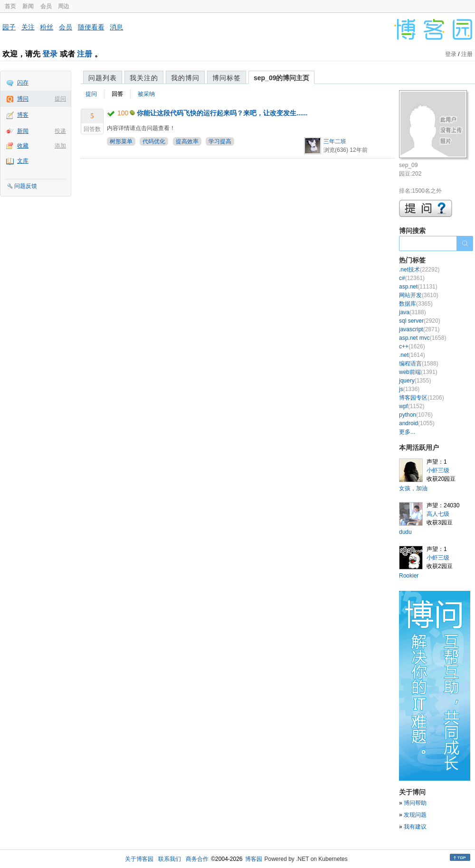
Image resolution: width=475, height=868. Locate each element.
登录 (50, 54)
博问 (23, 99)
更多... (407, 432)
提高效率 (187, 141)
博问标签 (227, 78)
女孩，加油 (413, 488)
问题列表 (103, 78)
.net (412, 355)
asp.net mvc (423, 338)
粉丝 (47, 27)
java (413, 312)
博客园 (254, 859)
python (416, 415)
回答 (117, 94)
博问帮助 (415, 803)
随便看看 (91, 27)
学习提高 (220, 141)
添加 (60, 146)
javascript (419, 329)
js (409, 389)
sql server (420, 321)
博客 (23, 115)
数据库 (416, 304)
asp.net (418, 287)
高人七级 (438, 514)
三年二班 (335, 141)
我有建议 (415, 827)
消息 (116, 27)
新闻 (28, 6)
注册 (85, 54)
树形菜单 (121, 141)
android (417, 423)
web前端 (418, 372)
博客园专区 (422, 398)
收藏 (23, 146)
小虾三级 (438, 470)
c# (412, 278)
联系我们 (170, 859)
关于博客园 (139, 859)
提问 (60, 99)
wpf (412, 406)
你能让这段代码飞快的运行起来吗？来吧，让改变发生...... (222, 113)
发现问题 (415, 815)
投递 (60, 131)
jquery (415, 381)
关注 (28, 27)
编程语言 (419, 364)
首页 (10, 6)
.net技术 (419, 270)
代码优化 (154, 141)
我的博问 (185, 78)
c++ (412, 346)
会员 (46, 6)
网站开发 (419, 295)
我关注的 (144, 78)
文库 (23, 161)
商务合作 (197, 859)
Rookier (409, 576)
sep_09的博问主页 (281, 78)
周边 (64, 6)
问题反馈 (26, 186)
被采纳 (146, 94)
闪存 (23, 83)
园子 (9, 27)
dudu (405, 532)
